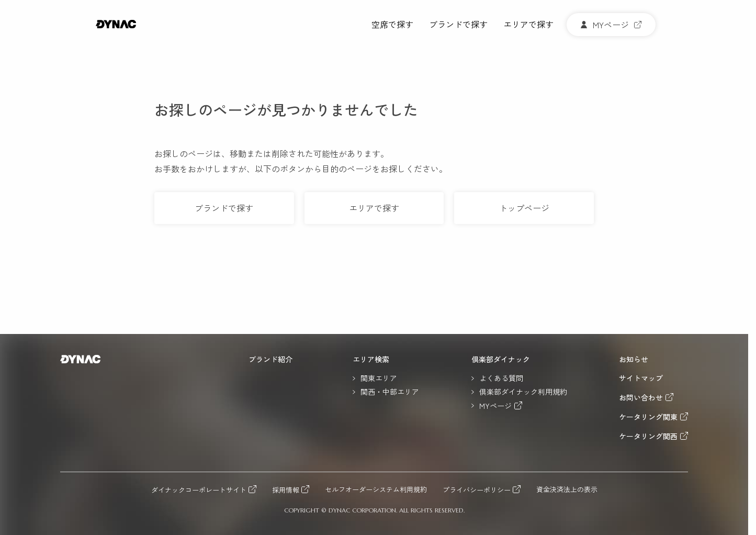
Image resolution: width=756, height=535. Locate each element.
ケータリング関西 (648, 436)
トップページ (524, 208)
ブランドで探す (458, 25)
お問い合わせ (641, 397)
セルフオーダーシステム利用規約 (376, 490)
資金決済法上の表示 (567, 490)
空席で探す (392, 25)
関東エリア (379, 378)
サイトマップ (641, 378)
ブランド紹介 (270, 359)
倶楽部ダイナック (501, 359)
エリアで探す (528, 25)
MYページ (495, 405)
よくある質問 (501, 378)
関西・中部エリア (390, 392)
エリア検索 (371, 359)
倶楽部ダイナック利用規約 (523, 392)
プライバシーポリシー (477, 489)
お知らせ (634, 359)
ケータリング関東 (648, 416)
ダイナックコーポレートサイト (199, 489)
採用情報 (286, 489)
